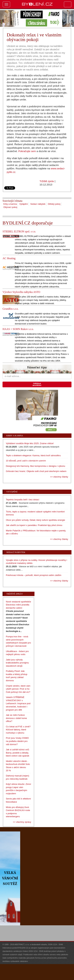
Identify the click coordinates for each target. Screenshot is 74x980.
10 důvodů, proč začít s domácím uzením (26, 461)
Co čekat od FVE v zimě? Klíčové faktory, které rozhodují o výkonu (18, 730)
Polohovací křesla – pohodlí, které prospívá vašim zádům (34, 575)
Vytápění (24, 204)
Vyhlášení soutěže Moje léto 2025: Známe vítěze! (30, 443)
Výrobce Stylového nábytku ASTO (21, 292)
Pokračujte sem (27, 151)
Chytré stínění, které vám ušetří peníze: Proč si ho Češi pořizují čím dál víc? (18, 689)
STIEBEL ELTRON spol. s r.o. (19, 231)
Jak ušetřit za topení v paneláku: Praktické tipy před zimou (34, 525)
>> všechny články (59, 477)
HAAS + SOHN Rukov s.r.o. (18, 329)
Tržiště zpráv (47, 181)
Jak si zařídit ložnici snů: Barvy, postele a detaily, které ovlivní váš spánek (18, 753)
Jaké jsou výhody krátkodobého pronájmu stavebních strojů (17, 663)
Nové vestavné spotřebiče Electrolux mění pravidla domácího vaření (18, 605)
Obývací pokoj (10, 207)
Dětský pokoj (54, 204)
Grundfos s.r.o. (11, 309)
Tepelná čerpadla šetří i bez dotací (23, 500)
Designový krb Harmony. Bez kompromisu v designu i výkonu (35, 466)
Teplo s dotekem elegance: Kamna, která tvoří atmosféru (33, 455)
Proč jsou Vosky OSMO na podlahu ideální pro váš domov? (17, 741)
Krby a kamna (10, 204)
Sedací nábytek (38, 204)
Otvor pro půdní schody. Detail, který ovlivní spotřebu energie (35, 520)
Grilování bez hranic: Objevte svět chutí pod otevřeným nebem (36, 471)
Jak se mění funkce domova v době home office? (16, 718)
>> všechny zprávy (22, 822)
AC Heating (9, 258)
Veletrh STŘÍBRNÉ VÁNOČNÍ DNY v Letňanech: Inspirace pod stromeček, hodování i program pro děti (18, 703)
